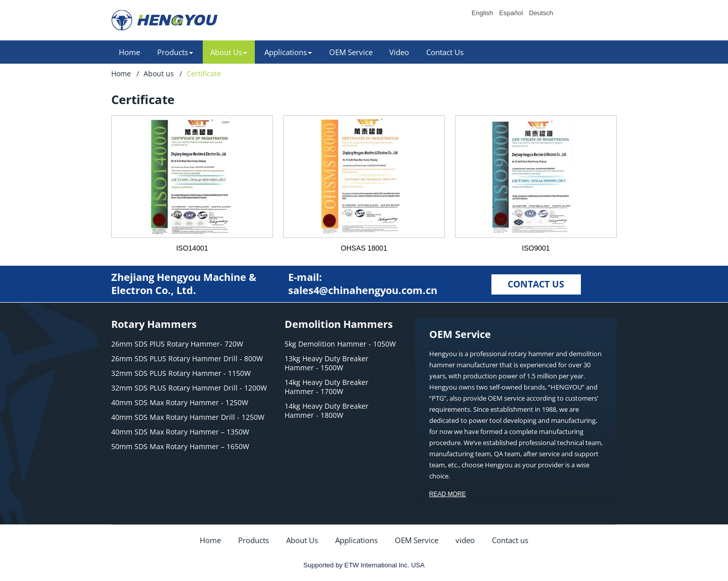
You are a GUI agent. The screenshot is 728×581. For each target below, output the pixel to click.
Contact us (510, 540)
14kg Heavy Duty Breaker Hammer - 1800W (327, 411)
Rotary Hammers (154, 324)
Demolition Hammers (339, 324)
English (483, 13)
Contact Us (445, 52)
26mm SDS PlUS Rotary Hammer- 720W (177, 344)
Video (399, 52)
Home (129, 52)
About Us (302, 540)
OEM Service (351, 52)
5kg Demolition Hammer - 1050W (340, 344)
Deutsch (541, 13)
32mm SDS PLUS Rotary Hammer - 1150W (181, 373)
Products (254, 540)
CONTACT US (536, 284)
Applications (356, 540)
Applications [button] (288, 52)
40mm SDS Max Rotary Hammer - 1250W (180, 403)
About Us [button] (229, 52)
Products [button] (175, 52)
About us (159, 74)
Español (511, 13)
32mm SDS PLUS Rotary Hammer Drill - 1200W (189, 388)
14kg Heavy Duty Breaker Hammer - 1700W (327, 387)
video (465, 540)
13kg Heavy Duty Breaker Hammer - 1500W (327, 363)
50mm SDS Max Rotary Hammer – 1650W (180, 447)
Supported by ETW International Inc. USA (364, 565)
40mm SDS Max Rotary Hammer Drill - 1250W (188, 417)
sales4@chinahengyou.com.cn (363, 290)
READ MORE (448, 494)
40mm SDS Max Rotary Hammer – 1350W (180, 432)
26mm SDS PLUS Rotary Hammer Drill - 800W (187, 359)
